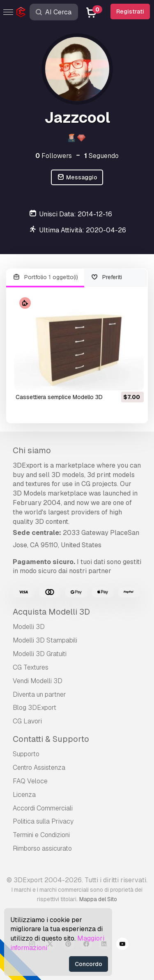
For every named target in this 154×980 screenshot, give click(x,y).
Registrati (130, 11)
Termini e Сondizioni (41, 835)
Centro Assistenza (39, 768)
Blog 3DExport (34, 708)
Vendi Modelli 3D (38, 681)
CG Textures (31, 667)
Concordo (88, 964)
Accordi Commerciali (43, 808)
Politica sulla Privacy (43, 821)
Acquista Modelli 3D (51, 612)
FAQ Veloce (30, 781)
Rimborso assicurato (42, 848)
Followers (54, 156)
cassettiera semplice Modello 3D (59, 397)
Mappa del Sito (98, 899)
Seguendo (101, 156)
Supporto (26, 754)
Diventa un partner (39, 694)
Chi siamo (32, 450)
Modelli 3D (29, 627)
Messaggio (77, 178)
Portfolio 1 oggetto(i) (45, 277)
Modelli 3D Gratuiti (40, 654)
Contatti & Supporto (51, 739)
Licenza (24, 795)
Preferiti (107, 277)
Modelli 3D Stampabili (45, 640)
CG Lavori (27, 721)
